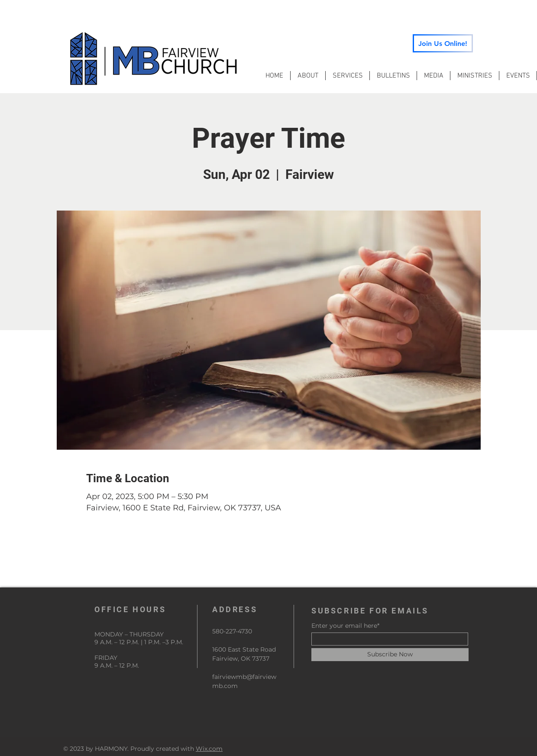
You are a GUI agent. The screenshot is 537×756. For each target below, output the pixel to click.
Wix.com (209, 749)
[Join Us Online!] (443, 43)
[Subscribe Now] (390, 655)
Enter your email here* (345, 626)
